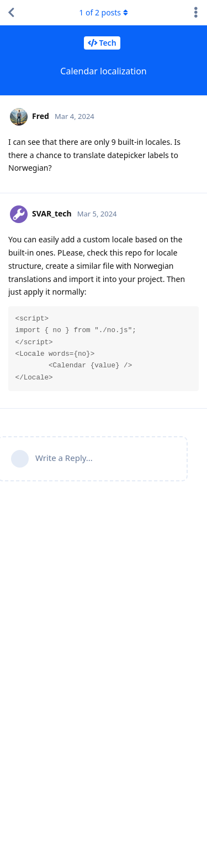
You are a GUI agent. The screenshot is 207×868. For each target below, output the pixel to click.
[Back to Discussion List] (11, 13)
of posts (103, 12)
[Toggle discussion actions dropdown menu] (196, 13)
